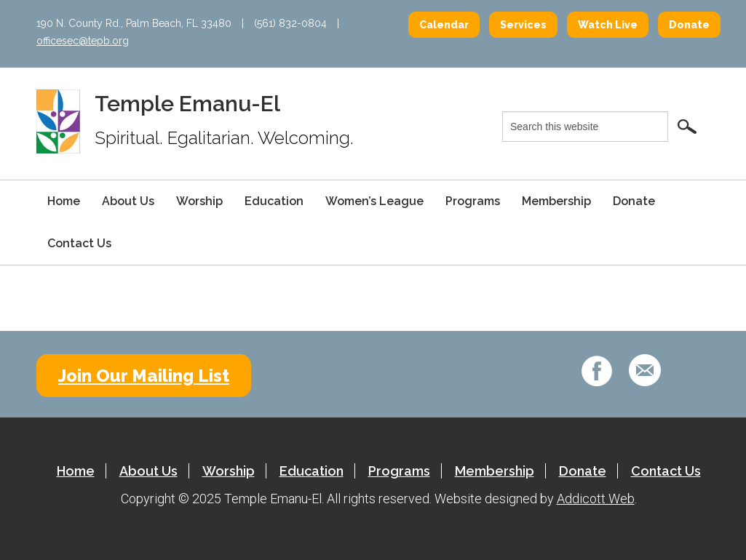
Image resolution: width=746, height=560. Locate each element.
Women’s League (374, 201)
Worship (199, 201)
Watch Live (608, 25)
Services (523, 25)
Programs (473, 201)
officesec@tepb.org (83, 41)
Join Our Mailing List (144, 376)
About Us (128, 201)
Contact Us (79, 243)
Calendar (444, 25)
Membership (556, 201)
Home (64, 201)
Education (274, 201)
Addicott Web (596, 499)
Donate (689, 25)
